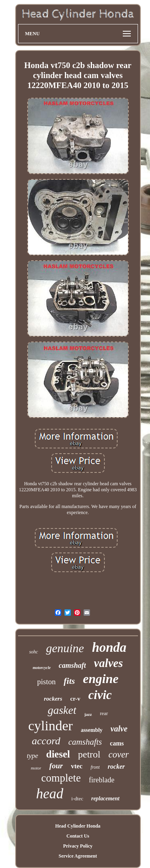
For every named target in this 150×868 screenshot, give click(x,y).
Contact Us (78, 836)
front (95, 767)
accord (46, 741)
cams (117, 743)
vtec (77, 766)
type (32, 756)
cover (119, 754)
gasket (62, 710)
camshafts (85, 742)
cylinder (50, 726)
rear (104, 713)
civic (100, 695)
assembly (92, 730)
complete (61, 778)
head (50, 794)
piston (46, 682)
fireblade (102, 780)
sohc (34, 652)
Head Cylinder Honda (78, 826)
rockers (53, 699)
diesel (58, 754)
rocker (116, 767)
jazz (88, 714)
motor (36, 768)
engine (101, 679)
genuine (65, 648)
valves (108, 663)
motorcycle (42, 668)
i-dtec (77, 799)
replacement (105, 799)
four (56, 766)
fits (69, 681)
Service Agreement (78, 856)
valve (119, 729)
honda (109, 647)
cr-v (75, 699)
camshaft (72, 665)
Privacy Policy (78, 846)
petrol (89, 754)
